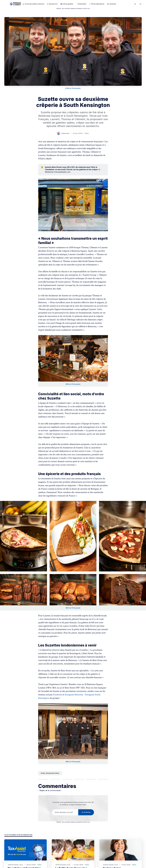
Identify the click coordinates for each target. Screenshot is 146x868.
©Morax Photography (73, 384)
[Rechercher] (140, 4)
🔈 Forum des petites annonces (33, 4)
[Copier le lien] (103, 780)
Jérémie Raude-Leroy (15, 866)
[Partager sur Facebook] (55, 780)
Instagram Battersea (74, 695)
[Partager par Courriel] (91, 780)
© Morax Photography (73, 88)
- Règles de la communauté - (50, 791)
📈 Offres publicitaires (97, 4)
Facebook (57, 695)
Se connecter (112, 4)
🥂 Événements (81, 4)
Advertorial (63, 133)
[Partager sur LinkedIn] (67, 780)
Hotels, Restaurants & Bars (50, 773)
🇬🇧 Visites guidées (67, 4)
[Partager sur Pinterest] (79, 780)
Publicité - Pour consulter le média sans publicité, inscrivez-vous (73, 8)
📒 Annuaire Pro (52, 4)
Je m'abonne (125, 4)
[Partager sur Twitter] (43, 780)
